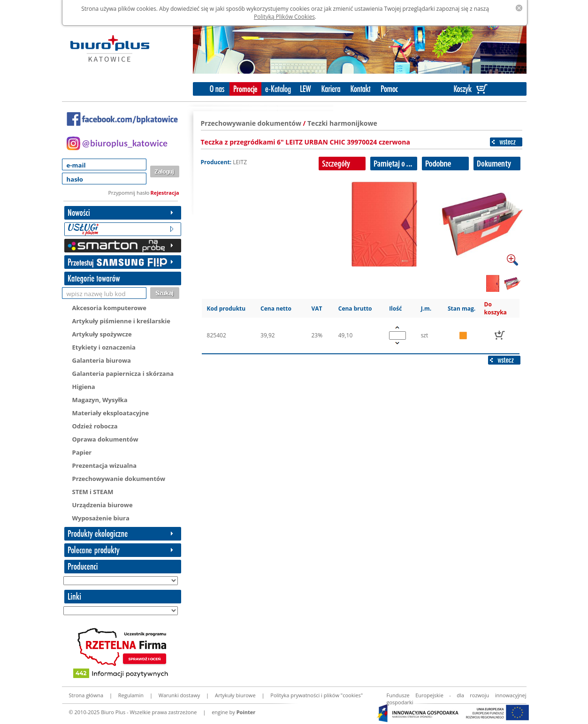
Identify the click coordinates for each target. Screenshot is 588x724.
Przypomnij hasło (129, 193)
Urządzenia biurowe (103, 505)
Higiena (84, 387)
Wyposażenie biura (101, 518)
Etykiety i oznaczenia (104, 347)
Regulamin (131, 695)
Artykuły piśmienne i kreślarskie (121, 321)
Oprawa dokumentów (105, 439)
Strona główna (86, 695)
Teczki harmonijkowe (342, 123)
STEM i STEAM (93, 492)
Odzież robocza (95, 426)
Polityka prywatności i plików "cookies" (317, 695)
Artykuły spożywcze (102, 334)
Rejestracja (165, 193)
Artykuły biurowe (235, 695)
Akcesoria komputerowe (109, 308)
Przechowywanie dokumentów (119, 479)
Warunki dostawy (179, 695)
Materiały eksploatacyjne (111, 413)
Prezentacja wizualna (105, 465)
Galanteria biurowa (102, 360)
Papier (82, 452)
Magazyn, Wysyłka (100, 400)
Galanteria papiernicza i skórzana (123, 373)
